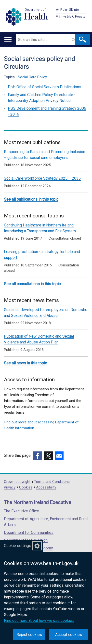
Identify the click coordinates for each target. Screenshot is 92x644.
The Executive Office (21, 511)
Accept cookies (69, 635)
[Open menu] (8, 40)
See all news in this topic (25, 363)
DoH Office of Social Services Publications (45, 87)
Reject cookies (29, 635)
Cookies (26, 487)
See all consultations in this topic (32, 284)
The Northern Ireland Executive (38, 502)
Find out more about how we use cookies (39, 620)
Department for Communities (29, 532)
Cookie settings (18, 546)
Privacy (10, 487)
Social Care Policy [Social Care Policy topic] (32, 77)
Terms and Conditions (52, 482)
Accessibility (46, 487)
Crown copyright (17, 482)
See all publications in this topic (31, 199)
